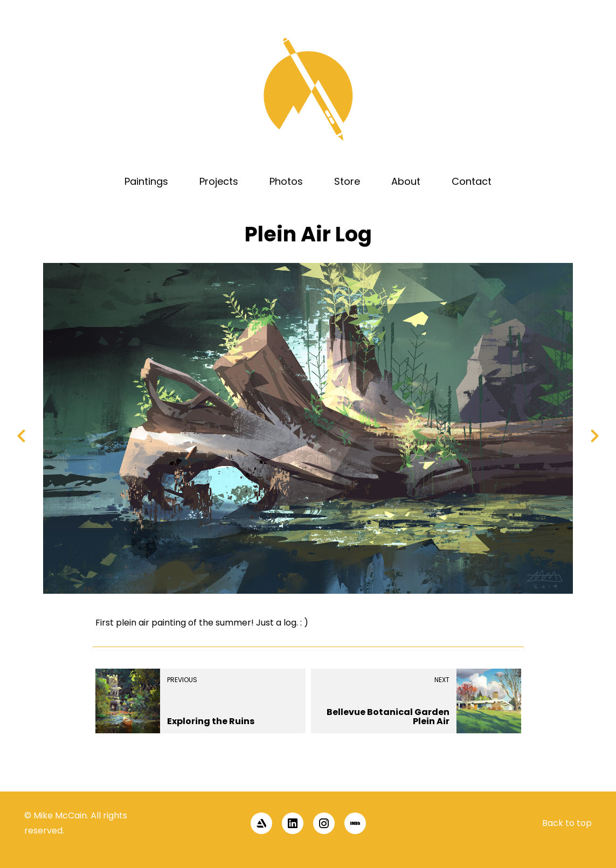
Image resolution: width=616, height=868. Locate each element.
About (406, 181)
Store (347, 181)
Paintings (146, 181)
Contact (472, 181)
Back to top (567, 823)
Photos (286, 181)
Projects (219, 181)
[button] (590, 773)
